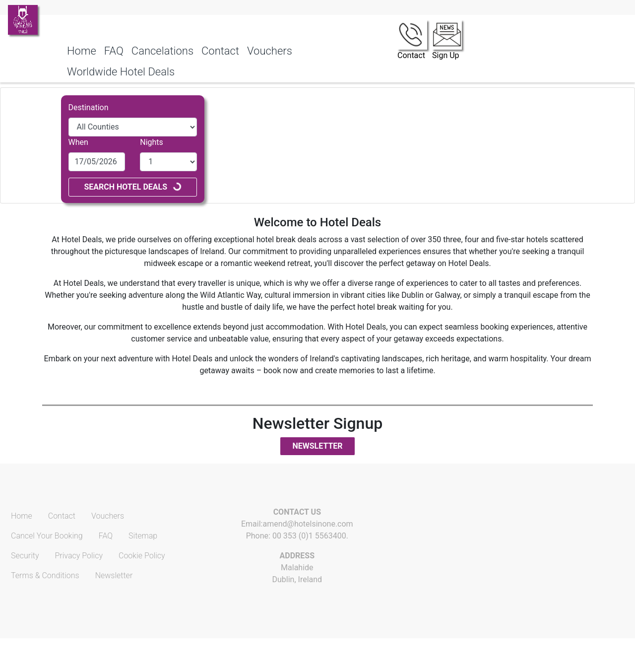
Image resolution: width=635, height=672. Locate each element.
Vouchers (270, 51)
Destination (89, 107)
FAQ (114, 51)
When (78, 142)
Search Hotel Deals (133, 186)
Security (25, 556)
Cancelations (162, 51)
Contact (220, 51)
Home (82, 51)
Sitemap (143, 536)
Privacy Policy (79, 556)
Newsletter (317, 446)
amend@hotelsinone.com (308, 524)
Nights (152, 142)
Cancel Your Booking (47, 536)
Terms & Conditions (45, 575)
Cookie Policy (142, 556)
